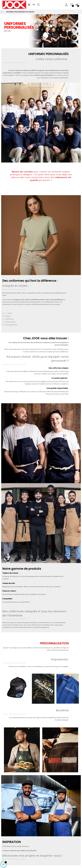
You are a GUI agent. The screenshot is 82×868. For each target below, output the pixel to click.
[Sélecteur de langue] (34, 5)
